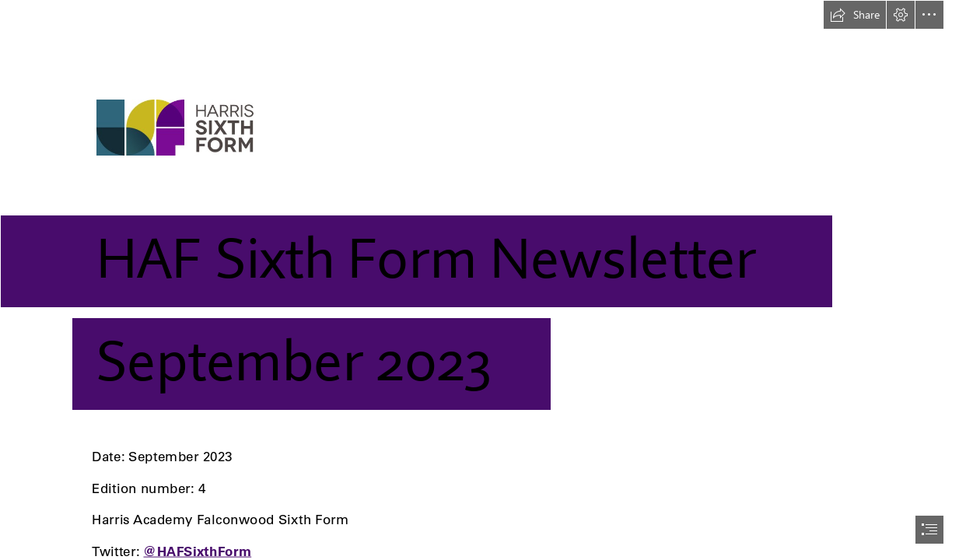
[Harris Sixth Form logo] (479, 216)
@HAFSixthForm (197, 551)
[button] (855, 15)
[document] (479, 280)
